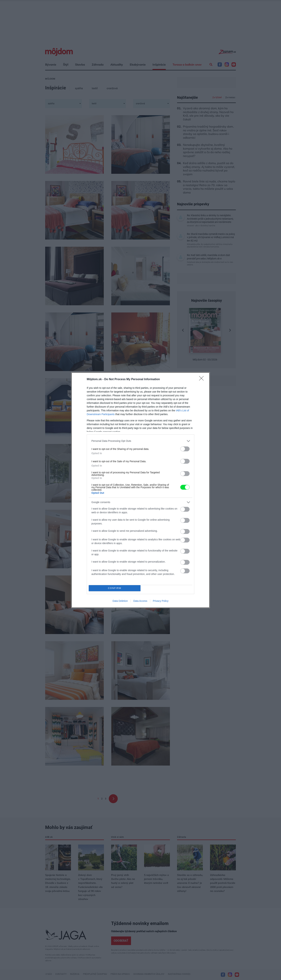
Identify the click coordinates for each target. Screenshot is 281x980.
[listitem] (140, 441)
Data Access (140, 601)
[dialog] (140, 490)
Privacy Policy (161, 601)
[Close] (203, 379)
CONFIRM (115, 588)
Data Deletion (120, 601)
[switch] (185, 449)
